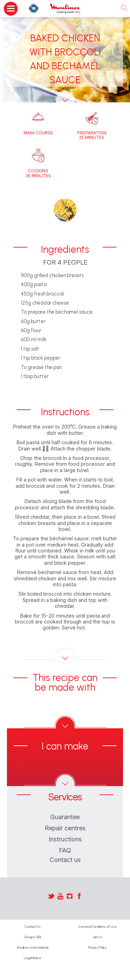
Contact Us (33, 927)
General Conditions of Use (98, 927)
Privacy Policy (98, 947)
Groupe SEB (33, 937)
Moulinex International (32, 947)
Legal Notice (33, 958)
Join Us (97, 937)
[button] (65, 210)
